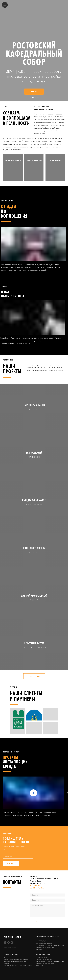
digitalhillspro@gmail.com (37, 888)
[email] (18, 856)
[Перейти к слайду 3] (35, 97)
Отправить (11, 863)
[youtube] (12, 943)
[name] (48, 895)
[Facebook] (5, 943)
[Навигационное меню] (5, 5)
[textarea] (48, 910)
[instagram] (8, 943)
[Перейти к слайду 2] (33, 97)
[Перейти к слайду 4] (38, 97)
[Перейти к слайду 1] (30, 97)
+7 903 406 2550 (36, 886)
